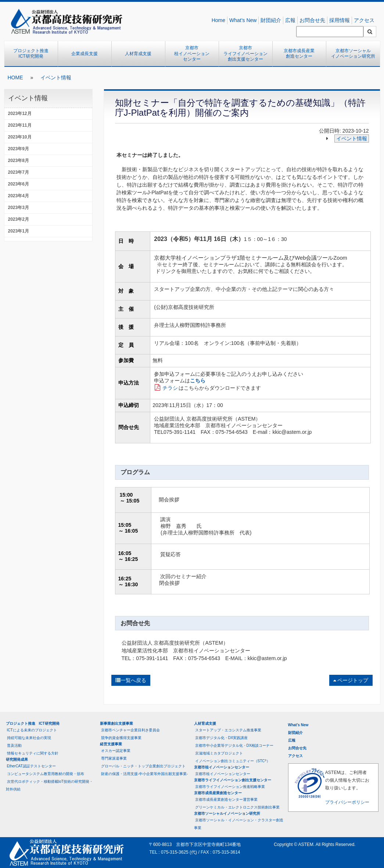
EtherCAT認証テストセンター (31, 766)
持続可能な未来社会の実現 (29, 738)
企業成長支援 (85, 54)
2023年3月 (19, 208)
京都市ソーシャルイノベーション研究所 (353, 54)
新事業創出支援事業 (116, 723)
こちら (198, 381)
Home (218, 20)
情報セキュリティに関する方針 (33, 753)
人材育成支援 (138, 54)
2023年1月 (19, 231)
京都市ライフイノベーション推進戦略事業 (230, 787)
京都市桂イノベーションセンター (192, 53)
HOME (15, 78)
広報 (290, 20)
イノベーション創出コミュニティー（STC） (233, 761)
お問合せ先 (312, 20)
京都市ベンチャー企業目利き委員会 (130, 730)
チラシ (170, 388)
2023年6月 (19, 184)
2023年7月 (19, 172)
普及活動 (14, 745)
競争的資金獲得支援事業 (121, 738)
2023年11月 (20, 125)
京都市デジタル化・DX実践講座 (222, 738)
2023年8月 (19, 161)
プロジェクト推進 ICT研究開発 (33, 54)
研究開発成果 (17, 759)
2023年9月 (19, 149)
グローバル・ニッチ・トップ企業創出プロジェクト (143, 766)
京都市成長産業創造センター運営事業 (226, 799)
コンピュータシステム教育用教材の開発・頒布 (46, 774)
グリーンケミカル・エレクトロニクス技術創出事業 (237, 807)
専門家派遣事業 (114, 758)
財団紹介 (271, 20)
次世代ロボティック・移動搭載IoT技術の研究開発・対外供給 (49, 785)
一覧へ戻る (131, 680)
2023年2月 (19, 219)
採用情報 (340, 20)
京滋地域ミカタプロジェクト (219, 753)
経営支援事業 (111, 744)
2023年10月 (20, 137)
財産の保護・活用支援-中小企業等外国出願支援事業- (145, 774)
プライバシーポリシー (347, 802)
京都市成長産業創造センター (299, 54)
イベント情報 (56, 78)
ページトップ (351, 680)
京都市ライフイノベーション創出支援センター (245, 53)
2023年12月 (20, 114)
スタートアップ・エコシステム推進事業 (228, 730)
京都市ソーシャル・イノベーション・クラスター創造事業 (239, 824)
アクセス (364, 20)
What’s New (243, 20)
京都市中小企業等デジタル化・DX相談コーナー (234, 745)
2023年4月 (19, 196)
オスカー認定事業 (116, 751)
